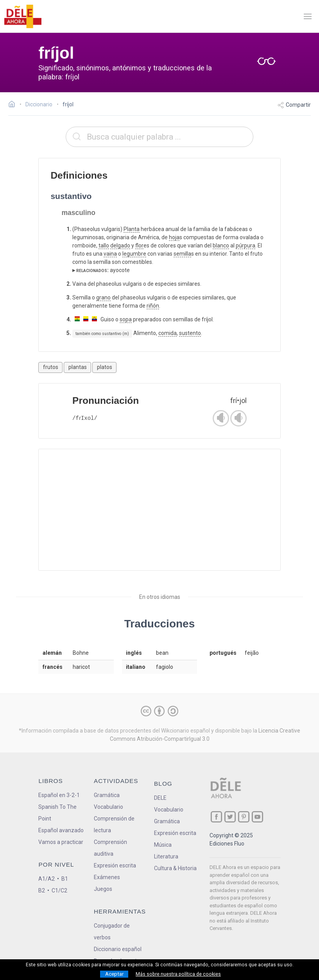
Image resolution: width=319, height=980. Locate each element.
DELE (160, 798)
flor (139, 245)
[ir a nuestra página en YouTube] (257, 817)
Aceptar (114, 974)
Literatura (166, 856)
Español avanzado (61, 830)
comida (168, 333)
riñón (153, 306)
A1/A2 (47, 879)
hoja (174, 237)
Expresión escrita (115, 865)
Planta (132, 229)
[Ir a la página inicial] (14, 105)
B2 (42, 890)
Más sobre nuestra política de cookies (178, 974)
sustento (190, 333)
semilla (182, 254)
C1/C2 (59, 890)
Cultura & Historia (175, 868)
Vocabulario (108, 807)
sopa (126, 319)
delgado (120, 245)
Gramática (107, 795)
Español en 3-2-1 (59, 795)
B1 (65, 879)
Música (163, 845)
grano (103, 297)
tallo (104, 245)
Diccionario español (118, 949)
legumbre (134, 254)
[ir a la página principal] (23, 16)
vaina (110, 254)
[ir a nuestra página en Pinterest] (244, 817)
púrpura (246, 245)
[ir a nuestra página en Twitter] (230, 817)
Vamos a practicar (61, 842)
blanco (221, 245)
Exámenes (107, 877)
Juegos (103, 889)
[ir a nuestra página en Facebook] (216, 817)
